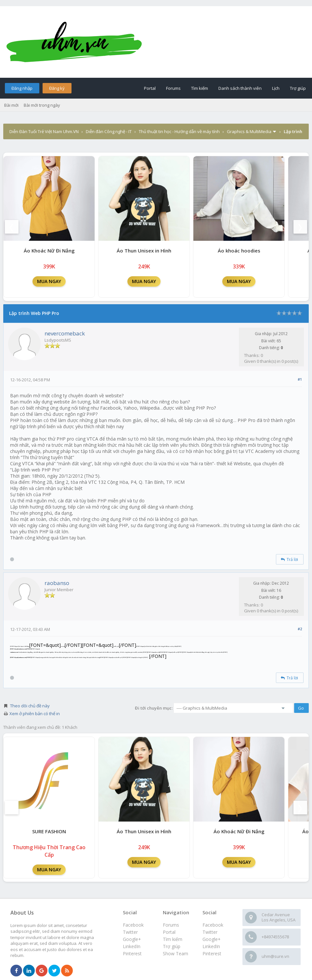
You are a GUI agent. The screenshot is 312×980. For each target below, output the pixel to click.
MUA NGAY (49, 281)
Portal (150, 88)
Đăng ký (57, 88)
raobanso (57, 583)
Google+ (212, 939)
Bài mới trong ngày (42, 105)
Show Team (175, 953)
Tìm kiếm (200, 88)
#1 (300, 379)
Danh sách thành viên (240, 88)
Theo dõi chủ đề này (30, 706)
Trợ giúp (298, 88)
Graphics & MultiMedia (249, 131)
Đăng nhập (22, 88)
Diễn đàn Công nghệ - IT (109, 131)
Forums (173, 88)
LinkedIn (211, 946)
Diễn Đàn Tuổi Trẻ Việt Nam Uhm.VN (44, 131)
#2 (300, 629)
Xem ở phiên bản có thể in (35, 714)
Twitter (210, 932)
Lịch (276, 88)
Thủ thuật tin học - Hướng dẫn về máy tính (179, 131)
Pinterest (212, 953)
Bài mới (11, 105)
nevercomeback (65, 333)
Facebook (213, 925)
